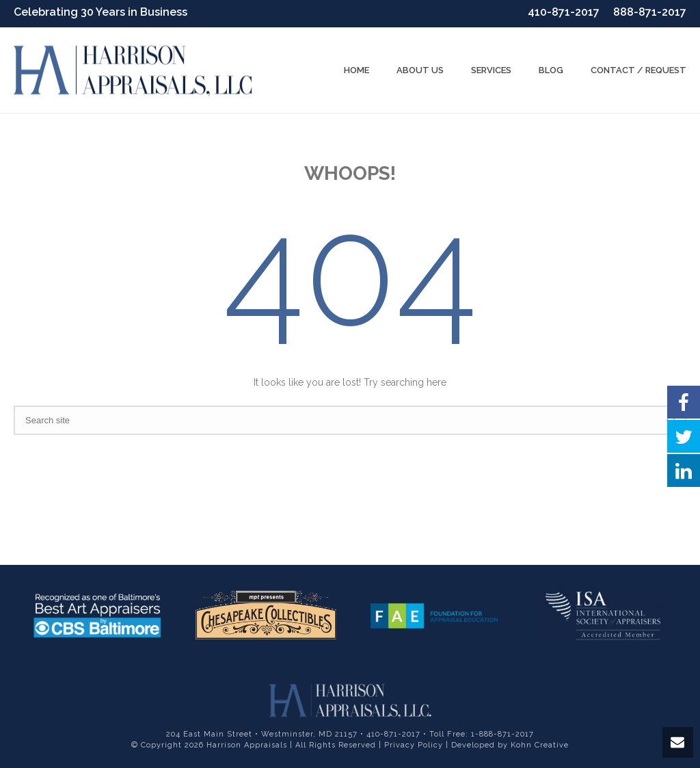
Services (491, 70)
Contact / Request (638, 70)
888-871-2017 (650, 12)
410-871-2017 (564, 12)
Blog (551, 70)
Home (356, 70)
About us (420, 70)
